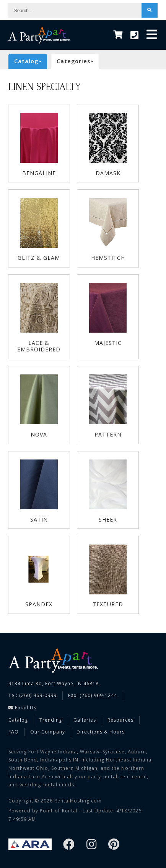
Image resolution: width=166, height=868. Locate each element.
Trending (51, 720)
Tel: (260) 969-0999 (33, 695)
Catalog (18, 720)
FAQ (14, 732)
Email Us (22, 708)
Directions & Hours (101, 732)
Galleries (85, 720)
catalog (31, 61)
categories (78, 61)
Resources (120, 720)
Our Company (48, 732)
